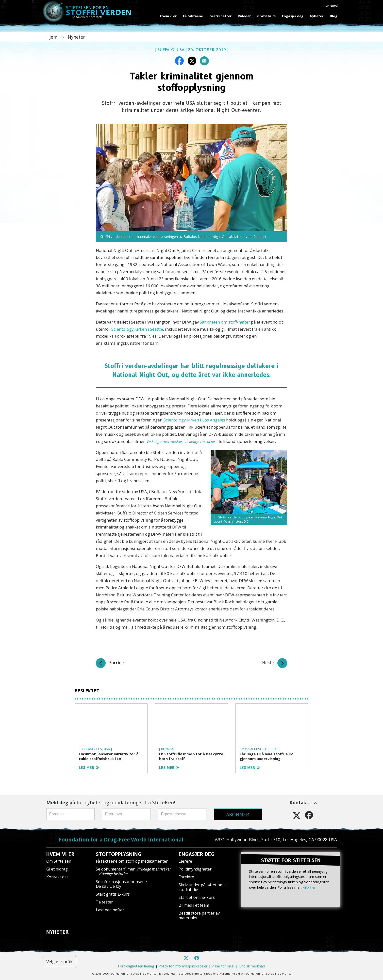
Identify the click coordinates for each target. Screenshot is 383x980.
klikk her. (309, 887)
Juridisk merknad (252, 966)
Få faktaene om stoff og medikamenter (132, 861)
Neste (268, 663)
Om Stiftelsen (59, 861)
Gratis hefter (220, 16)
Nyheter (317, 16)
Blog (334, 16)
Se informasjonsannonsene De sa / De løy (121, 884)
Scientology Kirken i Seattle (137, 329)
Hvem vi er (168, 16)
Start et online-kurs (197, 897)
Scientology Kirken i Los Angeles (194, 420)
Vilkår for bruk (223, 966)
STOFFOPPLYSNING (119, 854)
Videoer (244, 16)
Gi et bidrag (57, 869)
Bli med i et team (194, 905)
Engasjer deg (293, 16)
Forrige (117, 663)
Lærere (185, 861)
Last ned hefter (110, 910)
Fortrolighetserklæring (136, 966)
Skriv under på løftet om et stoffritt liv (203, 887)
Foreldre (186, 877)
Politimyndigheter (195, 869)
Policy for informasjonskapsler (183, 966)
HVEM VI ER (60, 854)
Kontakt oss (57, 877)
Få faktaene (193, 16)
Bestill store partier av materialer (199, 915)
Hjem (52, 37)
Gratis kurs (266, 16)
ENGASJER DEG (197, 854)
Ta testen (105, 902)
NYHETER (58, 932)
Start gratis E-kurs (113, 894)
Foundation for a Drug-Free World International (121, 840)
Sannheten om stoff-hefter (225, 322)
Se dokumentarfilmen (133, 871)
